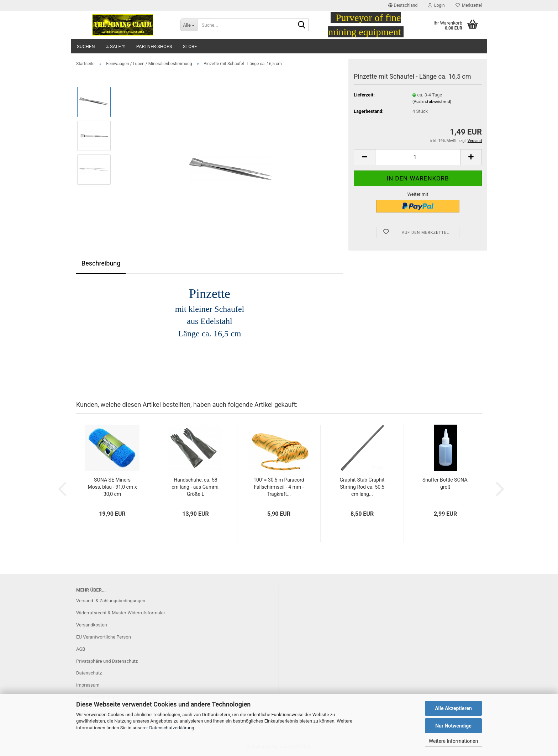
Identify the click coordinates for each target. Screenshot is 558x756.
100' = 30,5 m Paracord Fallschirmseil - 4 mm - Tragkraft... (279, 487)
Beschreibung (101, 263)
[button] (403, 5)
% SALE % (116, 46)
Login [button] (436, 5)
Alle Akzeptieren (453, 708)
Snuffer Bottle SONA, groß (445, 483)
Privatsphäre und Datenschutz (107, 661)
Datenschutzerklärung (172, 728)
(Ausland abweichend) (432, 102)
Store (190, 46)
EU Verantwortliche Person (104, 637)
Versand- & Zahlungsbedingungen (111, 601)
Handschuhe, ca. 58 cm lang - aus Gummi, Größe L (196, 487)
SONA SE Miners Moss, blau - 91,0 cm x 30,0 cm (112, 487)
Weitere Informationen (453, 741)
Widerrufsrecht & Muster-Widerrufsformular (121, 613)
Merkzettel (469, 5)
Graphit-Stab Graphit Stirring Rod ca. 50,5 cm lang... (362, 487)
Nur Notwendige (453, 726)
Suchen (86, 46)
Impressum (88, 685)
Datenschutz (89, 673)
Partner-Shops (154, 46)
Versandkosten (92, 625)
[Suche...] (189, 25)
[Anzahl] (418, 157)
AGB (81, 649)
